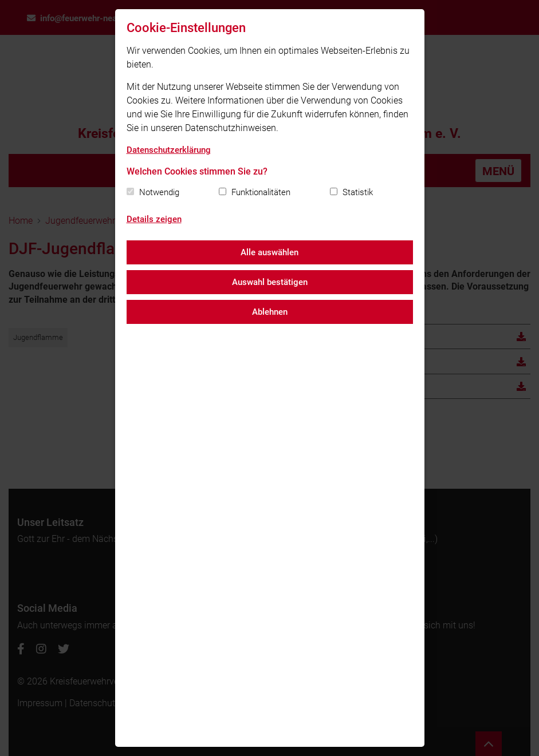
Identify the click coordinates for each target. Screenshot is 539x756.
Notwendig (159, 192)
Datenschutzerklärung (169, 150)
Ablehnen (270, 312)
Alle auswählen (269, 252)
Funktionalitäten (261, 192)
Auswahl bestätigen (270, 282)
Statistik (358, 192)
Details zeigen (154, 219)
